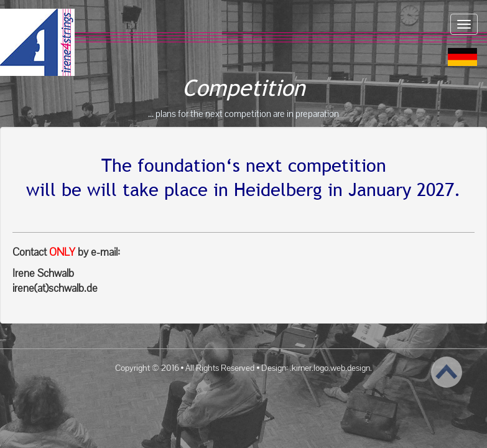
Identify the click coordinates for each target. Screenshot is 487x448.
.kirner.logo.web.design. (331, 368)
